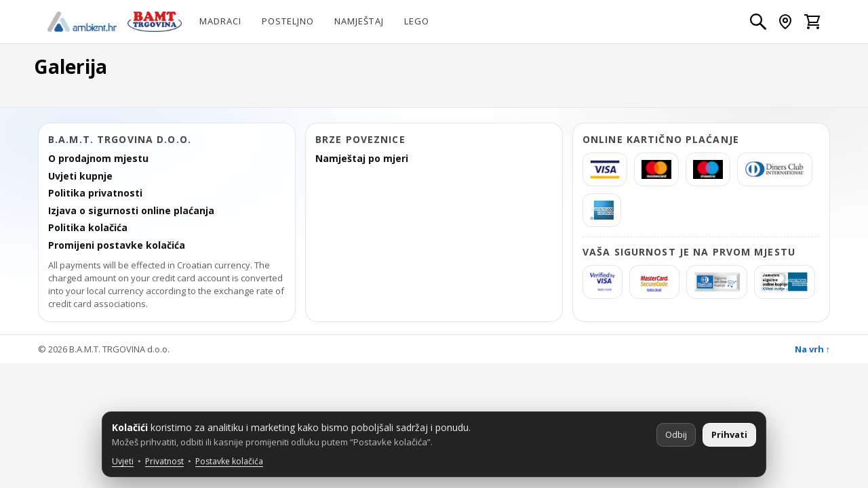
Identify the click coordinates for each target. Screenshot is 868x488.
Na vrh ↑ (813, 349)
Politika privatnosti (95, 193)
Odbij (676, 434)
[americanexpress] (602, 210)
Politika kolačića (88, 228)
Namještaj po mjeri (362, 159)
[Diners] (775, 169)
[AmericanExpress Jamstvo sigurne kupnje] (785, 282)
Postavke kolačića (229, 461)
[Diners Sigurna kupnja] (717, 282)
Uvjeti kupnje (80, 176)
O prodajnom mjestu (98, 159)
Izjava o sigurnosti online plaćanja (131, 211)
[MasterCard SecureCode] (654, 282)
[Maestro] (708, 169)
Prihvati (729, 434)
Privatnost (164, 461)
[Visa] (605, 169)
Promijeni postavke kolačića (117, 245)
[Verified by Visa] (603, 282)
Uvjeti (123, 461)
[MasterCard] (656, 169)
